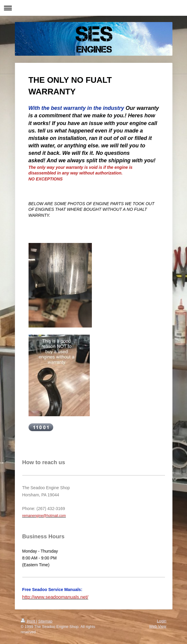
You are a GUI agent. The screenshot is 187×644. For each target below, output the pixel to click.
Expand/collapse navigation (93, 8)
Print (29, 621)
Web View (158, 626)
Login (162, 621)
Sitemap (45, 621)
